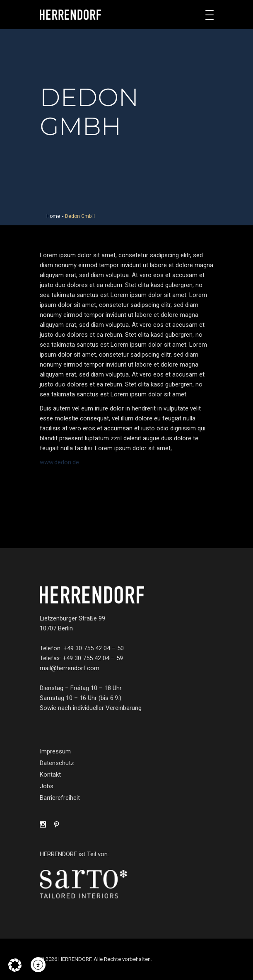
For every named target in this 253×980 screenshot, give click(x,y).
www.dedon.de (59, 462)
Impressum (55, 751)
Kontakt (50, 775)
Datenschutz (57, 763)
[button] (15, 965)
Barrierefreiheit (60, 798)
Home (53, 216)
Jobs (47, 786)
